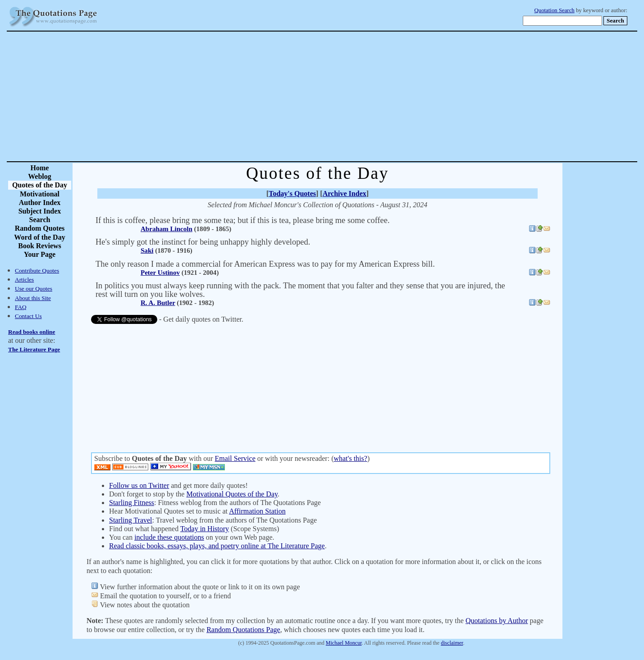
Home (40, 168)
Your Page (40, 254)
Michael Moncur (344, 643)
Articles (24, 280)
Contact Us (28, 316)
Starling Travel (131, 520)
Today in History (205, 529)
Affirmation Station (257, 511)
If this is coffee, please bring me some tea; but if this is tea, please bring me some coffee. (243, 220)
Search (40, 220)
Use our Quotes (34, 289)
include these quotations (169, 537)
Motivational (40, 194)
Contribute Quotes (37, 271)
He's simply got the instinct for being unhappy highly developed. (203, 242)
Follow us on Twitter (139, 485)
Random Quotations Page (243, 630)
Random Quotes (40, 228)
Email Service (235, 458)
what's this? (350, 458)
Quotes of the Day (40, 185)
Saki (147, 250)
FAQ (21, 307)
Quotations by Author (497, 621)
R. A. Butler (158, 303)
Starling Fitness (132, 503)
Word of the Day (39, 237)
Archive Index (345, 193)
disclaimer (452, 643)
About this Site (33, 298)
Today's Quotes (292, 193)
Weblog (40, 176)
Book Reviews (40, 246)
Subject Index (40, 211)
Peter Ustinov (160, 273)
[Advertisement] (354, 96)
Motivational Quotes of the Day (232, 494)
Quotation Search (555, 10)
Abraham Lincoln (167, 229)
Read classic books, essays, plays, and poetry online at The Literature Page (217, 546)
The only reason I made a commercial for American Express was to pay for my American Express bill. (265, 264)
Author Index (40, 203)
